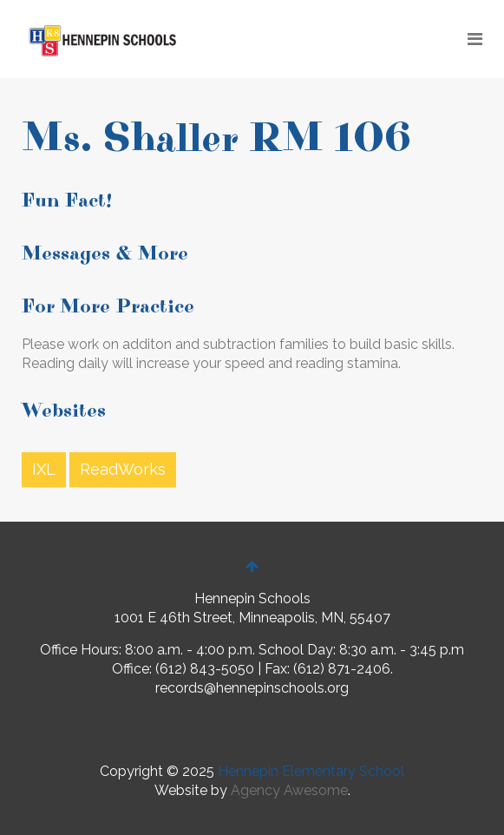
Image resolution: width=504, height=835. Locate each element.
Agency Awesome (289, 790)
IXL (44, 469)
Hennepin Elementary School (311, 771)
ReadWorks (123, 469)
